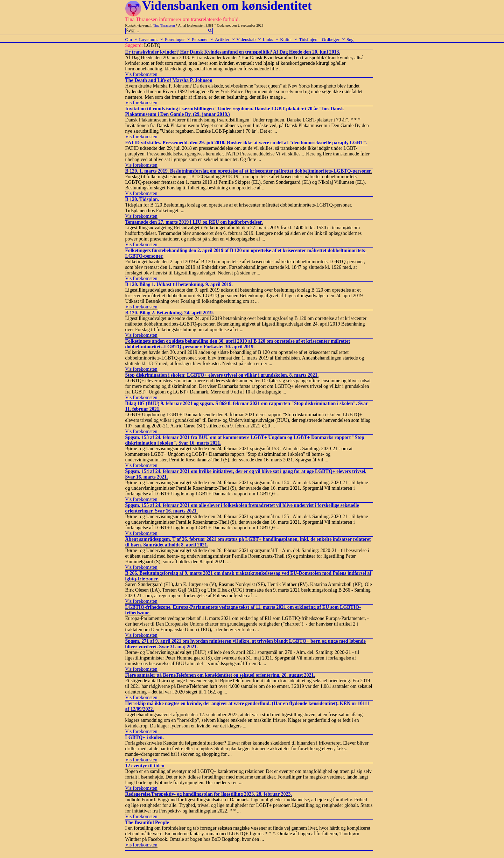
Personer (203, 39)
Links (271, 39)
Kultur (289, 39)
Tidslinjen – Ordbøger (322, 39)
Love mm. (151, 39)
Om (132, 39)
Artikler (225, 39)
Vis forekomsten (141, 74)
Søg (350, 39)
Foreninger (178, 39)
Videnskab (249, 39)
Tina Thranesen (164, 25)
